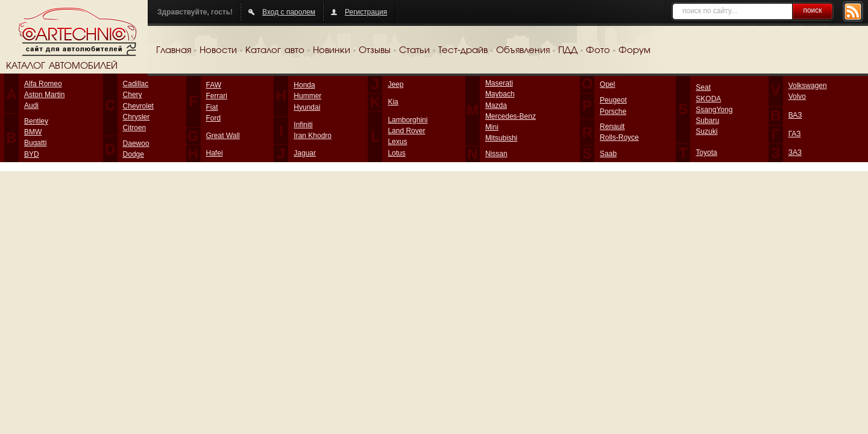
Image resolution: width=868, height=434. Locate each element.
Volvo (797, 96)
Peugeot (613, 100)
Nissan (496, 154)
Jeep (395, 84)
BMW (33, 132)
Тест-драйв (463, 51)
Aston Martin (44, 95)
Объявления (523, 51)
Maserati (499, 83)
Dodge (134, 154)
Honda (304, 85)
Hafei (215, 153)
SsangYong (714, 110)
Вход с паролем (289, 12)
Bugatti (35, 143)
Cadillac (136, 84)
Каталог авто (275, 51)
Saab (608, 154)
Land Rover (406, 131)
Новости (218, 51)
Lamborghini (407, 120)
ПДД (568, 51)
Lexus (397, 142)
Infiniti (303, 125)
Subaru (707, 121)
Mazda (496, 105)
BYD (32, 154)
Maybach (500, 94)
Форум (634, 51)
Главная (174, 51)
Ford (214, 118)
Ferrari (217, 96)
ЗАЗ (795, 153)
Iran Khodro (313, 136)
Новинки (332, 51)
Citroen (135, 128)
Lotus (396, 153)
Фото (598, 51)
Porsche (613, 112)
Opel (607, 84)
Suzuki (706, 131)
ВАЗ (795, 115)
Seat (703, 87)
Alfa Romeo (43, 84)
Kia (393, 102)
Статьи (414, 51)
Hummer (307, 96)
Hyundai (307, 107)
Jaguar (305, 153)
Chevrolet (138, 106)
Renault (612, 127)
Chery (133, 95)
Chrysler (137, 117)
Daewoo (136, 143)
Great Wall (223, 136)
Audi (31, 105)
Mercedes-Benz (511, 116)
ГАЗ (795, 134)
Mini (492, 127)
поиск (812, 10)
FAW (214, 85)
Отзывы (375, 51)
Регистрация (366, 12)
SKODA (708, 99)
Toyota (706, 153)
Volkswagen (808, 86)
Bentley (36, 121)
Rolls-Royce (619, 137)
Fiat (212, 107)
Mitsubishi (501, 138)
